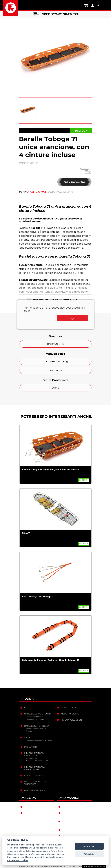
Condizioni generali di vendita (76, 814)
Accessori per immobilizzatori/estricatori (37, 759)
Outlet (28, 708)
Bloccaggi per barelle (35, 719)
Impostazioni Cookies (94, 866)
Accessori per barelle (34, 717)
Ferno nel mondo (35, 807)
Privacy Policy (57, 851)
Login (72, 318)
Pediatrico (31, 747)
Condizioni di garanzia (76, 807)
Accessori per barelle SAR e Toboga (37, 730)
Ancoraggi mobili (35, 790)
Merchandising (70, 714)
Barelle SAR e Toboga (37, 726)
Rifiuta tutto (89, 854)
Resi (65, 830)
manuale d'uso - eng (55, 361)
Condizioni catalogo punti (75, 823)
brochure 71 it (55, 344)
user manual (55, 370)
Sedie (27, 737)
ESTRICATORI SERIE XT (35, 776)
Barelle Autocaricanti (37, 714)
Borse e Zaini (68, 708)
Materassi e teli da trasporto (35, 783)
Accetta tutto (89, 846)
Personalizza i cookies (18, 860)
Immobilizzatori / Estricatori (34, 754)
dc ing (55, 388)
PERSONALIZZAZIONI (72, 720)
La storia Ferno (33, 813)
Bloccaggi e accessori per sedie (39, 740)
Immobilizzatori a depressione (34, 768)
